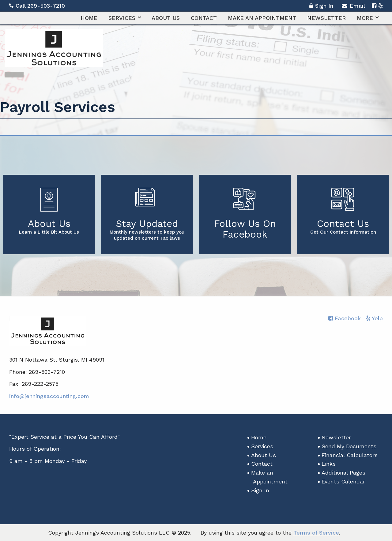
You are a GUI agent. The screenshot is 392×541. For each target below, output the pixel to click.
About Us (166, 18)
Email (353, 7)
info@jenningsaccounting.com (49, 396)
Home (89, 18)
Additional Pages (343, 473)
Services (122, 18)
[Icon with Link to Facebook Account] (374, 6)
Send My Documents (349, 446)
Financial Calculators (350, 455)
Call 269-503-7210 (37, 6)
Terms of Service (316, 533)
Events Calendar (343, 481)
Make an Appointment (262, 18)
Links (329, 464)
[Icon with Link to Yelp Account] (381, 6)
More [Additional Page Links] (365, 18)
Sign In (321, 7)
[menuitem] (89, 18)
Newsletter (326, 18)
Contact (204, 18)
